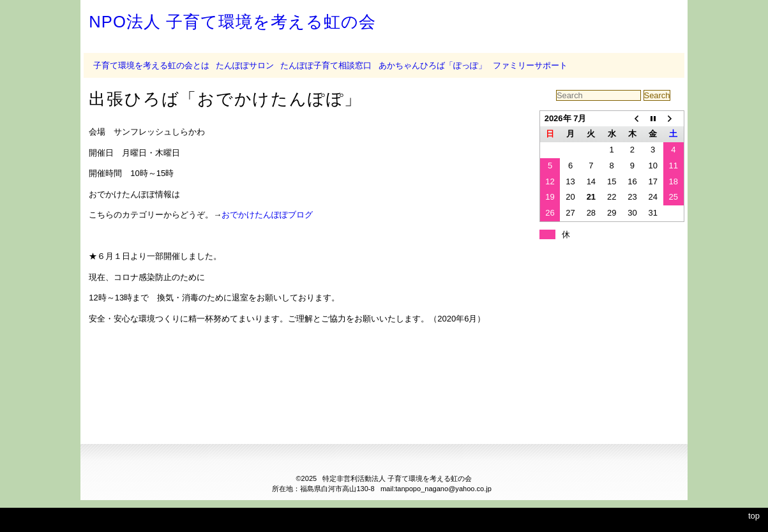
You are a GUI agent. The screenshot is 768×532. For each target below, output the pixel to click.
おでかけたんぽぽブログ (267, 215)
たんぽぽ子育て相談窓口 (326, 65)
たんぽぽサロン (245, 65)
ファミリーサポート (530, 65)
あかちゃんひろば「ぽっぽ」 (433, 65)
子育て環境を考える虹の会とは (151, 65)
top (754, 516)
